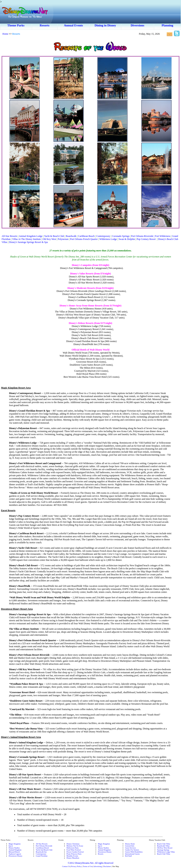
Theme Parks (16, 25)
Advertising (98, 866)
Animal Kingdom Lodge (31, 236)
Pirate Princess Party (74, 854)
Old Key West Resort (165, 848)
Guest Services (131, 848)
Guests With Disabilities (134, 852)
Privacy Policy (76, 866)
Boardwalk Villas (163, 846)
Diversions (138, 25)
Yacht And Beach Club (44, 850)
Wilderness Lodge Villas (166, 852)
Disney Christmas (73, 844)
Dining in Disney (105, 25)
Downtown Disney (15, 856)
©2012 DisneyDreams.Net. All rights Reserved (90, 863)
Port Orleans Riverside (44, 846)
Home (5, 34)
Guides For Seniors (132, 850)
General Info (130, 846)
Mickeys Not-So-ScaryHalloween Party (75, 847)
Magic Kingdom (15, 844)
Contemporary (41, 854)
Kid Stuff (129, 856)
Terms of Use (88, 866)
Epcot (11, 846)
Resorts (44, 25)
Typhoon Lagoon (15, 854)
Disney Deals (130, 844)
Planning (168, 25)
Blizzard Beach (14, 852)
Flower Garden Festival (75, 852)
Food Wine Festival (74, 850)
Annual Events (74, 25)
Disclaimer (107, 866)
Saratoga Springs (163, 850)
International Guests (132, 854)
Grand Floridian (42, 856)
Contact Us (66, 866)
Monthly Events (72, 856)
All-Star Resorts (10, 236)
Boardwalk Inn (41, 852)
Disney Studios (14, 848)
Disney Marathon (73, 858)
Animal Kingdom (15, 850)
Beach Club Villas (164, 844)
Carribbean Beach (42, 848)
